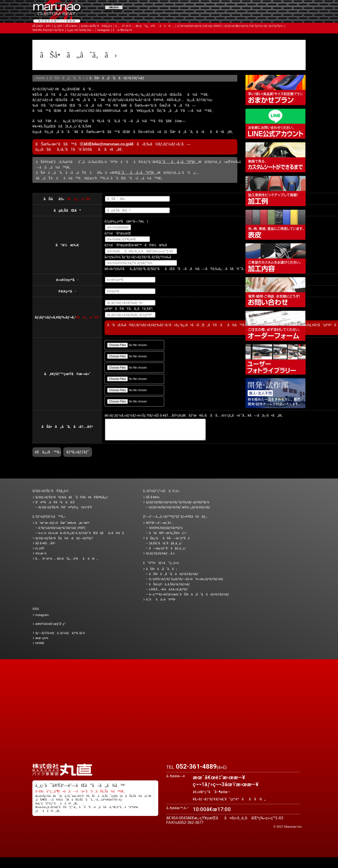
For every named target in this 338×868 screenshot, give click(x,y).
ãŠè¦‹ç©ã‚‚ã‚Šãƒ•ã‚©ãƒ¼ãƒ (170, 584)
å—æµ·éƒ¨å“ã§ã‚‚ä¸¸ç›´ (168, 548)
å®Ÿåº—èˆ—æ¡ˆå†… (230, 24)
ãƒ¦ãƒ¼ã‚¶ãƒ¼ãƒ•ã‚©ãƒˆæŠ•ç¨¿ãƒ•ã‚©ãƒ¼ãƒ (180, 507)
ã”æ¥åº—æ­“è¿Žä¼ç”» (167, 533)
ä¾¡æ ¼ (230, 10)
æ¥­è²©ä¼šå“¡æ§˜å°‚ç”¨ (51, 624)
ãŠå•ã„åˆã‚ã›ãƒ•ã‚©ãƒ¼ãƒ (174, 574)
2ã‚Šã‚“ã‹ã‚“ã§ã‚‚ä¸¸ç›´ (166, 543)
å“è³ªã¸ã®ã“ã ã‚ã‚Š (55, 502)
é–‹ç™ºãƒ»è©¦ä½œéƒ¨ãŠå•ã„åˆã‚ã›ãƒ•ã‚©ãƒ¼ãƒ (276, 393)
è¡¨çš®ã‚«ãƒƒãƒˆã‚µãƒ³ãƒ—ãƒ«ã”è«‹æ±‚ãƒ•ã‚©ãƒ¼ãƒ (186, 579)
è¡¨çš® (58, 37)
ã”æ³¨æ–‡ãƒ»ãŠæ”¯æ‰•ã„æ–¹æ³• (129, 10)
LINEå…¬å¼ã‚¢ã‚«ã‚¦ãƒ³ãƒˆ (276, 124)
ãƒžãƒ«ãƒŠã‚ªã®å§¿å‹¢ (96, 37)
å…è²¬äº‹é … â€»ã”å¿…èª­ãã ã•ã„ (145, 37)
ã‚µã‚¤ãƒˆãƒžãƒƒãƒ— (81, 41)
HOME (40, 643)
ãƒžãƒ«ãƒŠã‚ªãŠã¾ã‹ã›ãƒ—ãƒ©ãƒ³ (276, 90)
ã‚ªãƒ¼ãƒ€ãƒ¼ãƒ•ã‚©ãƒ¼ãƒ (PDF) (199, 37)
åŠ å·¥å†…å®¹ (42, 37)
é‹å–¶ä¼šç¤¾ (123, 41)
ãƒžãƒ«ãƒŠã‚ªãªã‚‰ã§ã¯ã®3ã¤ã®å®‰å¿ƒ (72, 497)
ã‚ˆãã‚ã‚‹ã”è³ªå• (129, 24)
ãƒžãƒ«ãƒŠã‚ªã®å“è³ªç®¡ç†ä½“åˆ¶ (65, 507)
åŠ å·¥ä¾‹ (72, 37)
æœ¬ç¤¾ (42, 638)
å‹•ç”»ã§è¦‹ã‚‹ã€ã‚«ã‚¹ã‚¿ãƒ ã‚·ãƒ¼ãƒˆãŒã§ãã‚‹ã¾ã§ (276, 157)
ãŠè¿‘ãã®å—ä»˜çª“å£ (280, 10)
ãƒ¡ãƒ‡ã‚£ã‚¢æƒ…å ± (180, 24)
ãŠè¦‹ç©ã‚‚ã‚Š (180, 10)
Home (40, 78)
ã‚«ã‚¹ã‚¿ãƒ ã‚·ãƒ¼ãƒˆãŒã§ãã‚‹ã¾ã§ (81, 533)
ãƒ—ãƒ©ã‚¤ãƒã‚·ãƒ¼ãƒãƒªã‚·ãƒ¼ (60, 633)
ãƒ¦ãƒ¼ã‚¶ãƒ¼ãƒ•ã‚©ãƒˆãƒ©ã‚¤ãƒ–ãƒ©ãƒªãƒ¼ (254, 37)
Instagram (104, 41)
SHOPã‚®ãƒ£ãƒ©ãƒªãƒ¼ (48, 41)
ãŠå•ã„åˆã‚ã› (280, 24)
